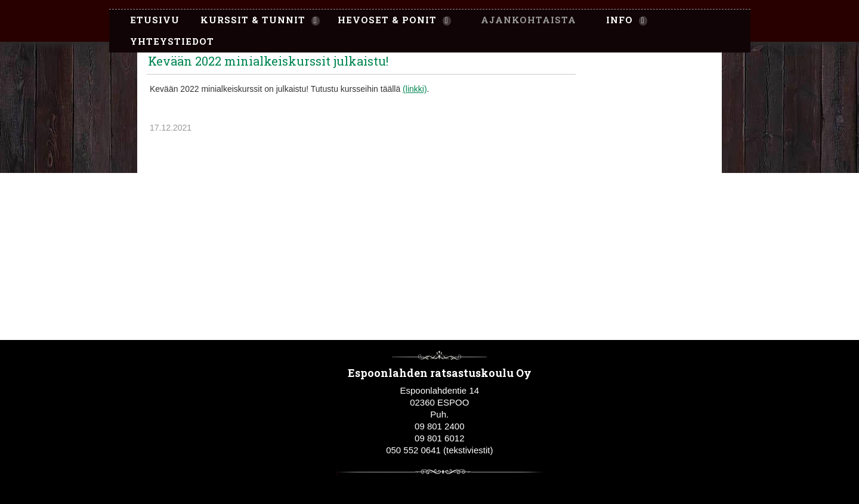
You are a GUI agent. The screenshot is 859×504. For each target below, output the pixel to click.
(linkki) (415, 89)
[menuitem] (149, 20)
